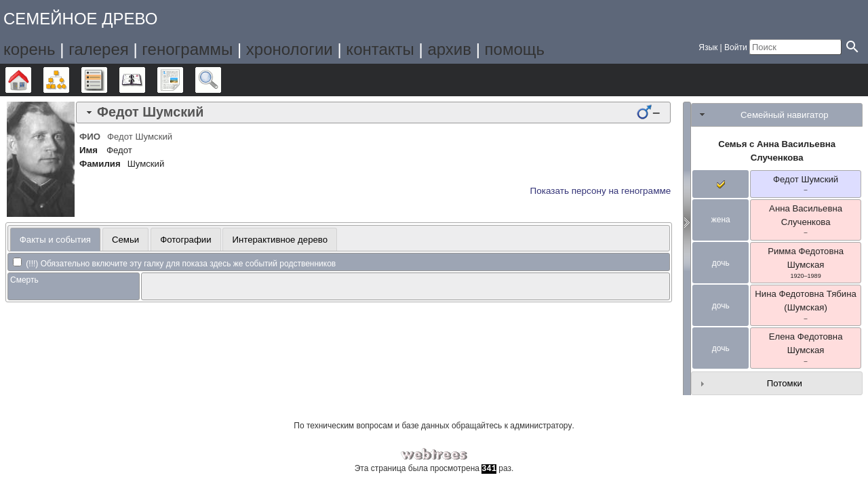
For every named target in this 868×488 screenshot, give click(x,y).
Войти (736, 47)
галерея (99, 49)
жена (721, 220)
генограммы (187, 49)
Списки (107, 80)
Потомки (785, 383)
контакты (380, 49)
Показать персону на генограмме (601, 191)
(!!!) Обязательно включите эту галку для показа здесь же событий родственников (174, 264)
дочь (721, 263)
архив (449, 49)
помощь (515, 49)
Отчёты (183, 80)
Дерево (31, 80)
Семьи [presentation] (125, 240)
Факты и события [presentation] (55, 240)
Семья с (777, 151)
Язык (708, 47)
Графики (69, 80)
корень (29, 49)
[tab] (373, 113)
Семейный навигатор (785, 115)
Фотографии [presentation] (185, 240)
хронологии (290, 49)
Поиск (221, 80)
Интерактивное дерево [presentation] (280, 240)
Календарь (145, 80)
